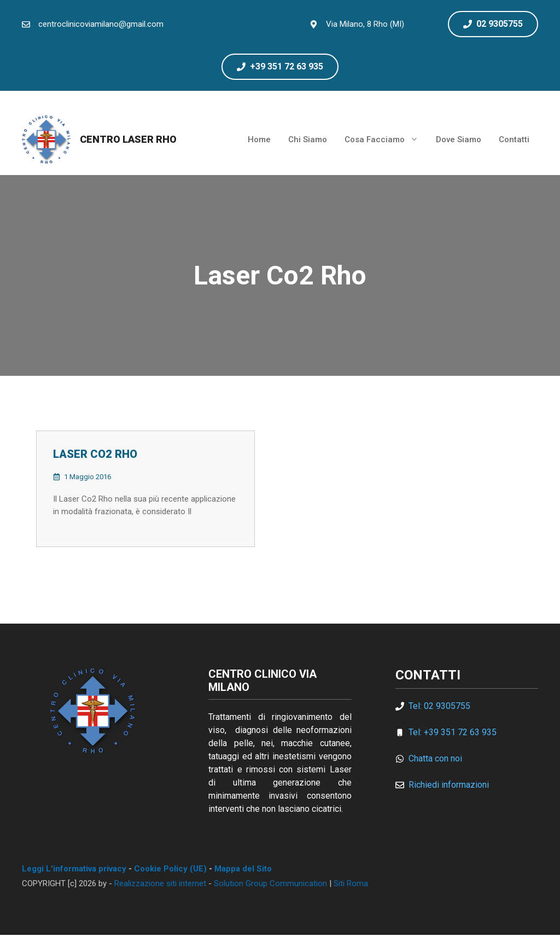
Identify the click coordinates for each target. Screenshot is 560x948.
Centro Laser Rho (128, 139)
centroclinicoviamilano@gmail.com (101, 24)
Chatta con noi (435, 758)
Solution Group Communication (270, 883)
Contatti (514, 139)
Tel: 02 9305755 (439, 706)
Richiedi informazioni (449, 785)
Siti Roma (351, 883)
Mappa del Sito (243, 869)
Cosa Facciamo (386, 139)
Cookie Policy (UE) (170, 869)
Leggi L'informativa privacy (74, 869)
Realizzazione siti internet (160, 883)
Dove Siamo (459, 139)
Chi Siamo (308, 139)
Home (259, 139)
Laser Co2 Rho (95, 454)
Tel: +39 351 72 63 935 (453, 732)
